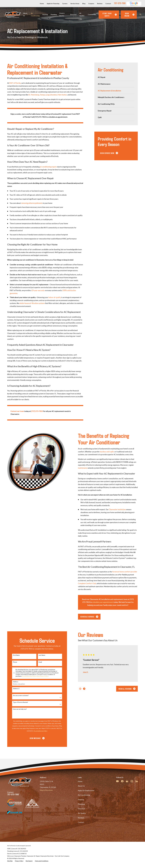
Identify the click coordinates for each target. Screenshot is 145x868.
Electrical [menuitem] (73, 14)
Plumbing (81, 804)
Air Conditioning (84, 795)
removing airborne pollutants (32, 203)
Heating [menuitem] (45, 14)
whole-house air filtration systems (32, 303)
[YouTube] (117, 781)
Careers (65, 4)
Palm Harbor (62, 95)
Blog (84, 4)
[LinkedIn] (137, 781)
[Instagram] (132, 781)
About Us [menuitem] (25, 14)
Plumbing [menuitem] (54, 14)
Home (42, 4)
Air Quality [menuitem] (82, 14)
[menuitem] (116, 77)
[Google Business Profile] (127, 781)
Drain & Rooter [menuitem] (62, 14)
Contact (108, 4)
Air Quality (82, 813)
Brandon (54, 95)
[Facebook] (122, 781)
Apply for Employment (86, 791)
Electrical (81, 809)
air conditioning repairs (48, 167)
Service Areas (75, 4)
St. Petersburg (34, 95)
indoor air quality (55, 297)
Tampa (42, 95)
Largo (48, 95)
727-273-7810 (120, 3)
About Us (81, 786)
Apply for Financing (53, 4)
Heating (81, 800)
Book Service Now (109, 153)
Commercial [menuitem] (92, 14)
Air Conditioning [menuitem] (35, 14)
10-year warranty (38, 290)
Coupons (91, 4)
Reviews (100, 4)
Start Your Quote (110, 15)
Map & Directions (46, 790)
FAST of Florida (15, 83)
